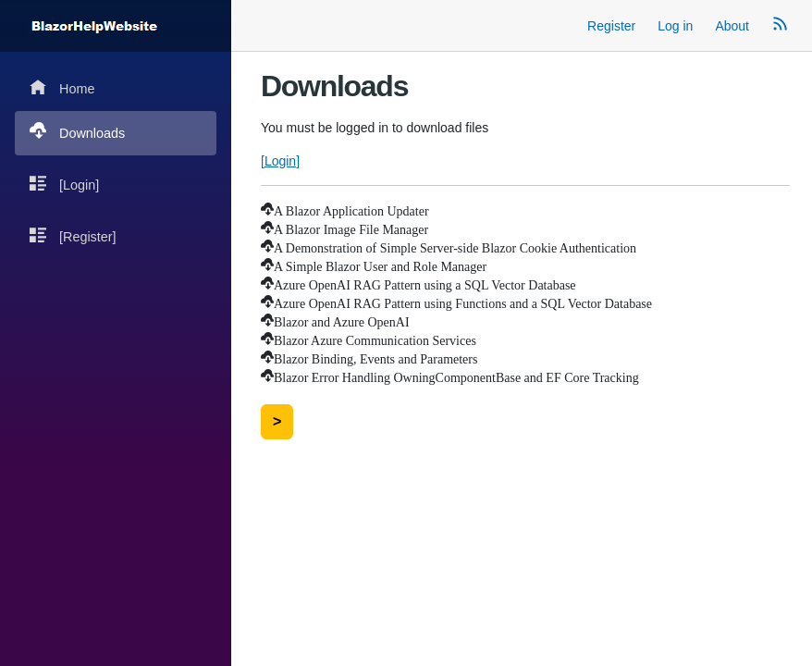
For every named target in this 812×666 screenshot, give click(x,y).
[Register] (73, 235)
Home (62, 87)
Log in (675, 26)
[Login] (64, 184)
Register (611, 26)
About (732, 26)
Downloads (77, 132)
